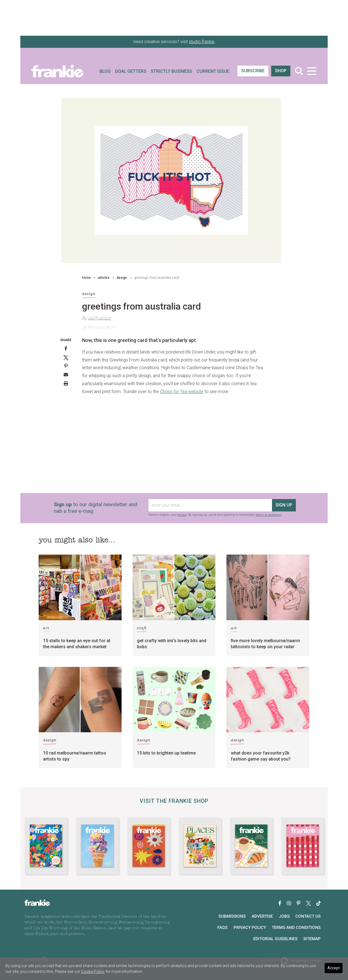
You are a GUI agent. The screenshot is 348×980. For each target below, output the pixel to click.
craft (142, 629)
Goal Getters (131, 71)
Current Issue (213, 71)
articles (104, 278)
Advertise (262, 916)
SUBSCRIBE (253, 71)
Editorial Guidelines (275, 939)
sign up (284, 505)
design (122, 278)
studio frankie (202, 42)
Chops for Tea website (182, 392)
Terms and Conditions (296, 928)
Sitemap (312, 939)
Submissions (232, 916)
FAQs (222, 928)
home (86, 278)
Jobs (284, 916)
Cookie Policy (93, 971)
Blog (105, 71)
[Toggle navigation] (312, 71)
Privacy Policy (250, 928)
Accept (334, 968)
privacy (182, 515)
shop (281, 71)
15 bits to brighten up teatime (166, 753)
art (46, 629)
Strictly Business (171, 71)
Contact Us (308, 916)
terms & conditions (269, 515)
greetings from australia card (157, 278)
